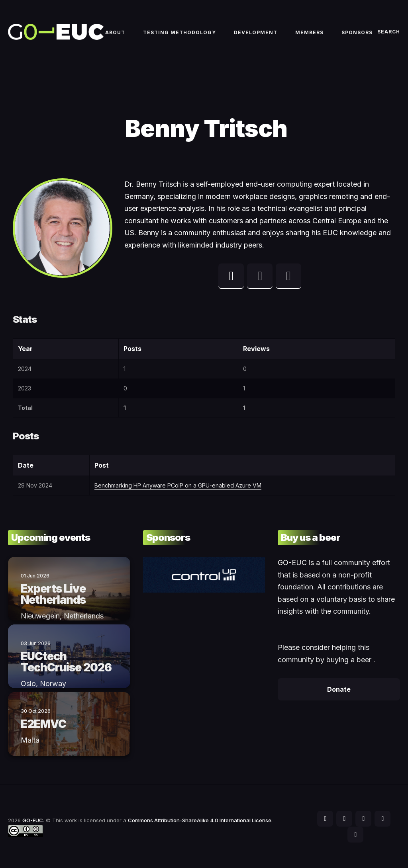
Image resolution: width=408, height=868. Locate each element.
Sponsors (357, 32)
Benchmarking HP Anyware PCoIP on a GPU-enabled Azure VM (178, 485)
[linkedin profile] (260, 276)
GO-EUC (33, 820)
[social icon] (325, 819)
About (115, 32)
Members (309, 32)
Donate (339, 689)
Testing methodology (179, 32)
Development (256, 32)
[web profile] (288, 276)
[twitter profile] (231, 276)
